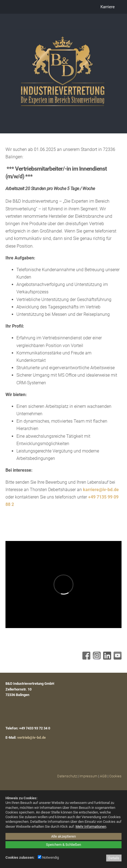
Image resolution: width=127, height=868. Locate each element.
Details (114, 858)
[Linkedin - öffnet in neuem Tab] (106, 658)
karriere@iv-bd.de (101, 490)
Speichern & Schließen (63, 845)
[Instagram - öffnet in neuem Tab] (96, 658)
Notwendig (48, 857)
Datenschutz (67, 776)
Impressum (88, 776)
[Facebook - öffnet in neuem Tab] (86, 658)
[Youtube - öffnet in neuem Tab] (117, 658)
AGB (103, 776)
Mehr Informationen (91, 827)
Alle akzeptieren (63, 836)
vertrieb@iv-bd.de (31, 737)
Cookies (115, 776)
